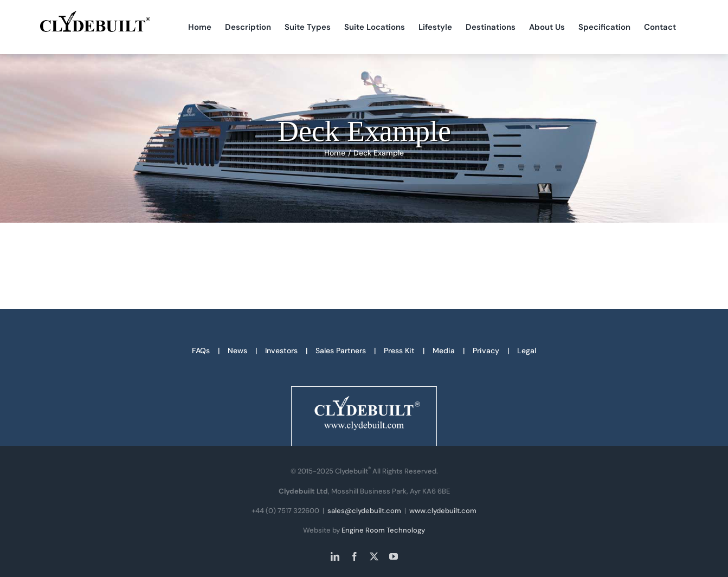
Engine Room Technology (383, 530)
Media (444, 351)
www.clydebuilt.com (443, 511)
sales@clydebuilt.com (364, 511)
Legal (527, 351)
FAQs (201, 351)
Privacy (486, 351)
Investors (281, 351)
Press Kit (399, 351)
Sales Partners (341, 351)
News (237, 351)
